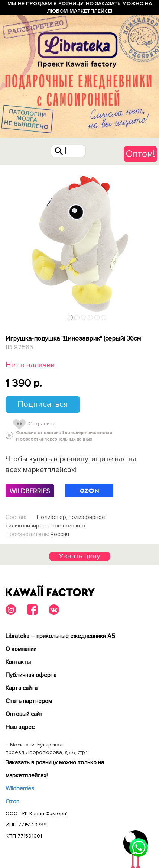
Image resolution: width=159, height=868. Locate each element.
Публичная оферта (31, 675)
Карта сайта (22, 688)
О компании (21, 649)
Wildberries (20, 788)
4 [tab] (90, 317)
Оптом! (140, 154)
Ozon (12, 801)
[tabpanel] (79, 244)
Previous (9, 316)
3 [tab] (84, 317)
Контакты (18, 662)
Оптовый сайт (24, 714)
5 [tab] (97, 317)
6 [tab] (104, 317)
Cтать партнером (29, 701)
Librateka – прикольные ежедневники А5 (60, 636)
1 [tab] (70, 317)
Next (151, 316)
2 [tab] (77, 317)
